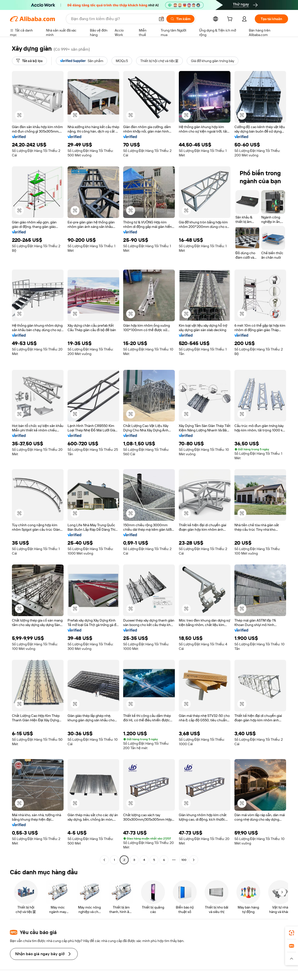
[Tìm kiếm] (180, 19)
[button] (161, 19)
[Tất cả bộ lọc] (29, 61)
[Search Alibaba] (113, 19)
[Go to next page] (194, 860)
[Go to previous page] (104, 860)
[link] (292, 933)
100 (184, 860)
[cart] (231, 20)
